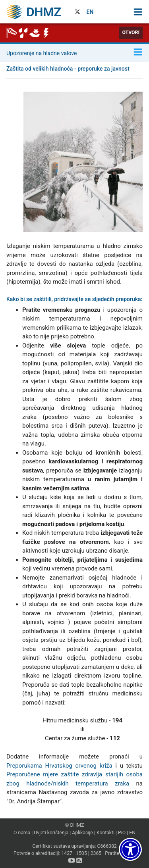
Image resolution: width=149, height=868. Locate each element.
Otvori (131, 33)
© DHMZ (74, 825)
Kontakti (105, 833)
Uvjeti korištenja (51, 833)
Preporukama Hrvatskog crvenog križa (59, 766)
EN (90, 12)
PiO (122, 833)
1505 (81, 853)
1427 (67, 853)
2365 (96, 853)
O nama (22, 833)
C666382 (107, 846)
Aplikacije (82, 833)
